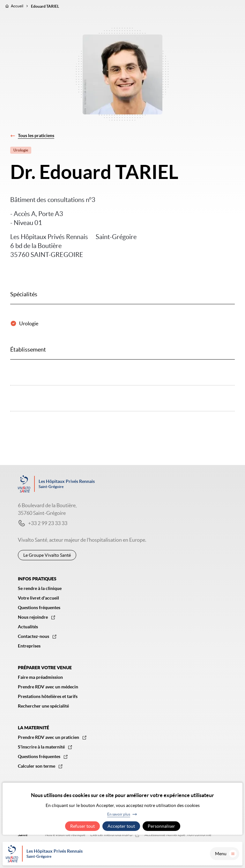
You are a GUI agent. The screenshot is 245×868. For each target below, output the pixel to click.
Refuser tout (82, 826)
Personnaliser (161, 826)
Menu (226, 854)
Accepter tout (121, 826)
